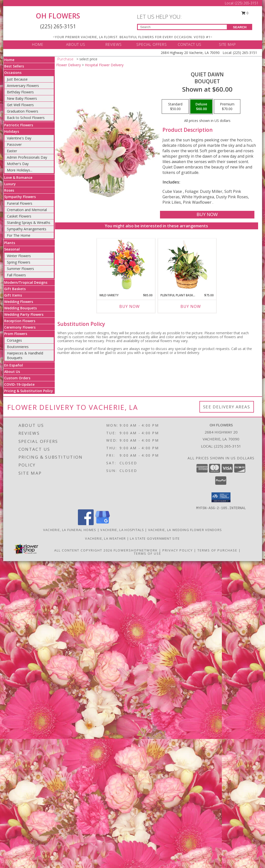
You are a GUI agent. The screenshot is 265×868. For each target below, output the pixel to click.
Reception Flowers (20, 321)
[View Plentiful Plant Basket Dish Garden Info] (187, 265)
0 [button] (245, 13)
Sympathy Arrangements (27, 229)
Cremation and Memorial (27, 210)
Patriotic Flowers (19, 125)
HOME (38, 44)
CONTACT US (190, 44)
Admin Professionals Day (27, 157)
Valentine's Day (19, 138)
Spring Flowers (19, 262)
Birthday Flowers (20, 92)
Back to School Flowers (26, 118)
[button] (221, 497)
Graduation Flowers (23, 111)
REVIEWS (114, 44)
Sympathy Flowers (20, 197)
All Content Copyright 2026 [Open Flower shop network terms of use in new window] (83, 550)
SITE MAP (227, 44)
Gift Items (13, 295)
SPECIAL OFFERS (152, 44)
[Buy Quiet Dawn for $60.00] (207, 215)
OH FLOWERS (58, 16)
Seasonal (12, 249)
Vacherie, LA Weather (105, 538)
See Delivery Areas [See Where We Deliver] (227, 407)
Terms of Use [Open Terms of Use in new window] (148, 553)
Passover (14, 144)
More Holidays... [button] (20, 170)
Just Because (17, 79)
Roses (9, 190)
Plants (10, 243)
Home (9, 60)
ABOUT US (76, 44)
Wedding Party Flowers (24, 314)
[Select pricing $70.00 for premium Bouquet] (227, 107)
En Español (14, 365)
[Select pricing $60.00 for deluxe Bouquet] (201, 107)
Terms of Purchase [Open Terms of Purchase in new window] (217, 550)
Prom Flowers (16, 334)
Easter (12, 151)
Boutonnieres (18, 347)
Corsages (14, 340)
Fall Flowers (16, 275)
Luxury (10, 184)
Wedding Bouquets (20, 308)
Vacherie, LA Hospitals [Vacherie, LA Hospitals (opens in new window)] (122, 530)
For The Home (19, 235)
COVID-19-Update (19, 384)
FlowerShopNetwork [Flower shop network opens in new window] (136, 550)
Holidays (12, 131)
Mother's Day (18, 164)
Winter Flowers (19, 256)
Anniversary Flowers (23, 86)
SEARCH (240, 27)
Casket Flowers (19, 216)
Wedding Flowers (19, 302)
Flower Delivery (69, 65)
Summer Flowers (20, 269)
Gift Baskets (15, 289)
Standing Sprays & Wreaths (29, 223)
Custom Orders (17, 378)
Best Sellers (14, 66)
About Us (12, 372)
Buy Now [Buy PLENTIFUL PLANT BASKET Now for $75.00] (191, 306)
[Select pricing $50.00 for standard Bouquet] (175, 107)
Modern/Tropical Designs (26, 282)
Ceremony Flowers (20, 327)
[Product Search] (182, 27)
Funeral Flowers (20, 203)
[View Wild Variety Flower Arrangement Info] (126, 265)
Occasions (13, 73)
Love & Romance (18, 177)
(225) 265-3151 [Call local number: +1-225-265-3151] (228, 446)
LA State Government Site (155, 538)
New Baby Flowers (22, 98)
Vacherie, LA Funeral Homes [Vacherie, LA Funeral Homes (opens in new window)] (70, 530)
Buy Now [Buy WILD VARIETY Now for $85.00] (130, 306)
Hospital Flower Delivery (104, 65)
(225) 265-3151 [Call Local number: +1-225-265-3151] (247, 3)
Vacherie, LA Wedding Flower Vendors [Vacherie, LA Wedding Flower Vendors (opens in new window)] (185, 530)
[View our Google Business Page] (103, 524)
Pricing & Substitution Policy (29, 391)
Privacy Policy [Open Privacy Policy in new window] (178, 550)
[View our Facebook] (86, 524)
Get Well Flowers (20, 105)
